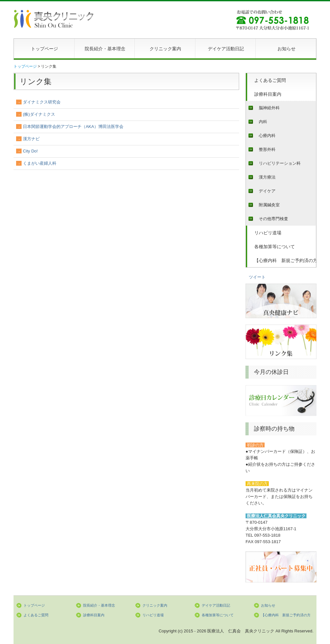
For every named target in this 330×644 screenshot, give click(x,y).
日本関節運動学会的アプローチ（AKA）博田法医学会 (73, 127)
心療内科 (267, 136)
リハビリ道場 (268, 233)
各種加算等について (275, 247)
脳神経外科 (269, 108)
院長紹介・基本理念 (105, 49)
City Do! (30, 151)
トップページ (44, 49)
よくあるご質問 (270, 80)
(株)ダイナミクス (39, 114)
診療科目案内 (268, 94)
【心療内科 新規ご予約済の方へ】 (285, 260)
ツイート (257, 277)
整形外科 (267, 149)
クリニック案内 (165, 49)
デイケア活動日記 (226, 49)
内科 (263, 122)
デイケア (267, 191)
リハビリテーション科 (280, 163)
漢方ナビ (31, 139)
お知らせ (286, 49)
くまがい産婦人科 (40, 163)
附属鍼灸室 (269, 205)
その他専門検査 (273, 219)
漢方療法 (267, 177)
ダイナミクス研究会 (42, 102)
